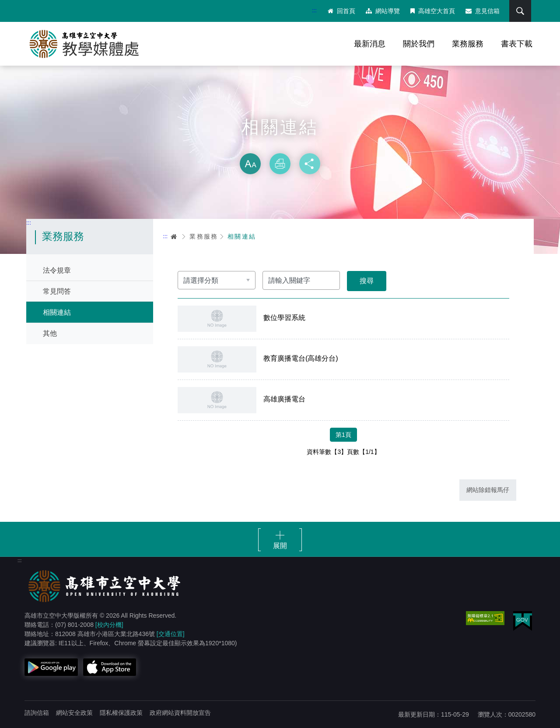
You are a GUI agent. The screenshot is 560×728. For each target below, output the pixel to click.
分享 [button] (310, 164)
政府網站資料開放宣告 (180, 713)
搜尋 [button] (520, 11)
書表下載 (517, 44)
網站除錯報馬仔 (488, 490)
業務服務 (468, 44)
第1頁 (343, 435)
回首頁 (341, 11)
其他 (50, 333)
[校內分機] (109, 625)
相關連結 (57, 312)
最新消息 (370, 44)
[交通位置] (171, 634)
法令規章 (57, 270)
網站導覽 (383, 11)
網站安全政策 (74, 713)
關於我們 (419, 44)
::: (314, 10)
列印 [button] (280, 164)
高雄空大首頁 (433, 11)
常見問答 (57, 291)
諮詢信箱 (37, 713)
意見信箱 (483, 11)
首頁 (174, 236)
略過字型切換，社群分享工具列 (280, 144)
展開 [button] (280, 546)
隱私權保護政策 (121, 713)
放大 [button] (250, 164)
